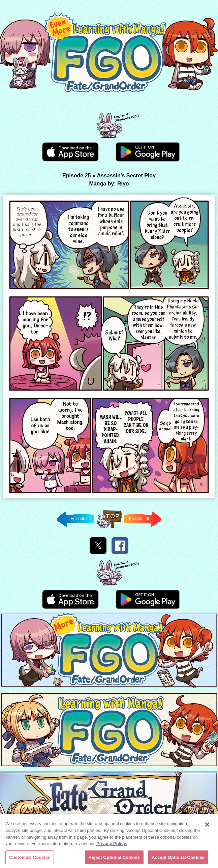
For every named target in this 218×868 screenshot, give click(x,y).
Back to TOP (109, 528)
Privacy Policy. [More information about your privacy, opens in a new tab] (112, 845)
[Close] (207, 826)
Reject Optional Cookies (114, 858)
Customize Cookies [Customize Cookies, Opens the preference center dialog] (30, 858)
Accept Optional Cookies (178, 858)
